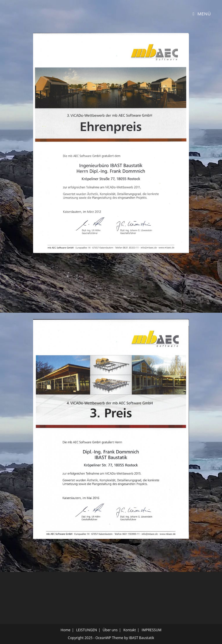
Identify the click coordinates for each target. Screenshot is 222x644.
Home (66, 630)
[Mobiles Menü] (202, 14)
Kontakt (130, 630)
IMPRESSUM (151, 630)
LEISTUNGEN (86, 630)
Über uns (110, 630)
